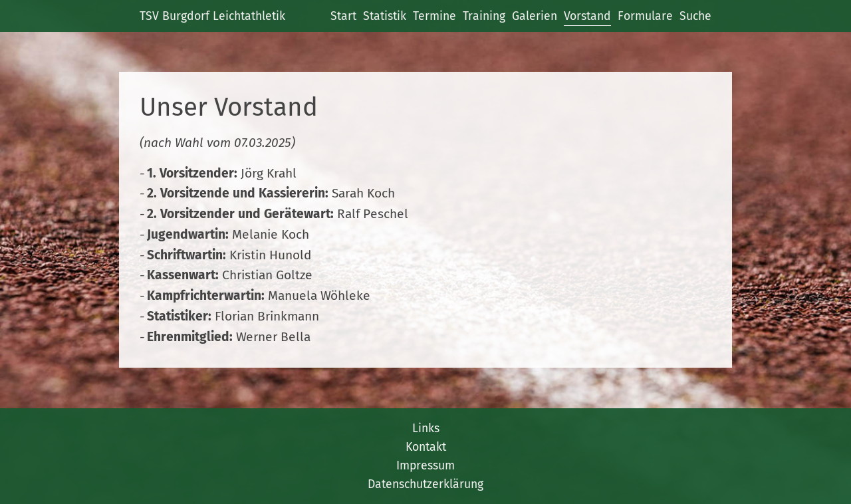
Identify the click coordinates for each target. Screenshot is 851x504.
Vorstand (587, 16)
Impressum (425, 465)
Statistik (385, 16)
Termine (434, 16)
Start (343, 16)
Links (426, 428)
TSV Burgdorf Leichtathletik (212, 16)
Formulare (645, 16)
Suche (695, 16)
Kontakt (426, 447)
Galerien (535, 16)
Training (484, 16)
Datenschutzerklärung (425, 484)
